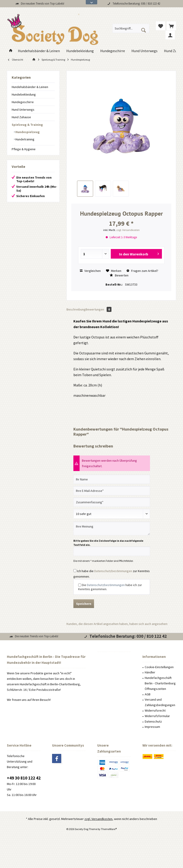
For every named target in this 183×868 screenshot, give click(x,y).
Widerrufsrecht (155, 710)
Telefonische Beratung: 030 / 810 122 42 (136, 4)
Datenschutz (153, 721)
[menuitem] (171, 26)
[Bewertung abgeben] (112, 514)
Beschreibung (76, 309)
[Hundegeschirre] (113, 51)
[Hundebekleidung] (80, 51)
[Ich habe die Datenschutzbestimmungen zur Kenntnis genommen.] (75, 571)
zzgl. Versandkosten (128, 230)
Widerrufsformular (157, 716)
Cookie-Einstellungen (159, 667)
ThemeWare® (109, 829)
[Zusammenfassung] (112, 502)
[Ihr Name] (112, 479)
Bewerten (119, 275)
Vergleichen (90, 271)
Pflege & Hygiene (24, 149)
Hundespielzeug (27, 132)
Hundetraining (25, 139)
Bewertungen (98, 309)
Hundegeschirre (23, 102)
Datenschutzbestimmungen (113, 571)
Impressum (152, 727)
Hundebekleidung (24, 94)
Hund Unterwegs (23, 110)
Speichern (84, 604)
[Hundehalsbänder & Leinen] (39, 51)
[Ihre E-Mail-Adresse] (112, 491)
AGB (148, 694)
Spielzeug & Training (27, 125)
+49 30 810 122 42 (24, 778)
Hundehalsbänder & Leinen (30, 87)
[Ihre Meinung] (112, 529)
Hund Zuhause (21, 117)
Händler (150, 672)
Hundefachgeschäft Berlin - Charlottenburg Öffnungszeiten (160, 683)
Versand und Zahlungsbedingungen (160, 702)
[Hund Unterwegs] (144, 51)
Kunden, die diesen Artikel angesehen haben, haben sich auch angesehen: (117, 624)
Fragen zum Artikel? (142, 271)
